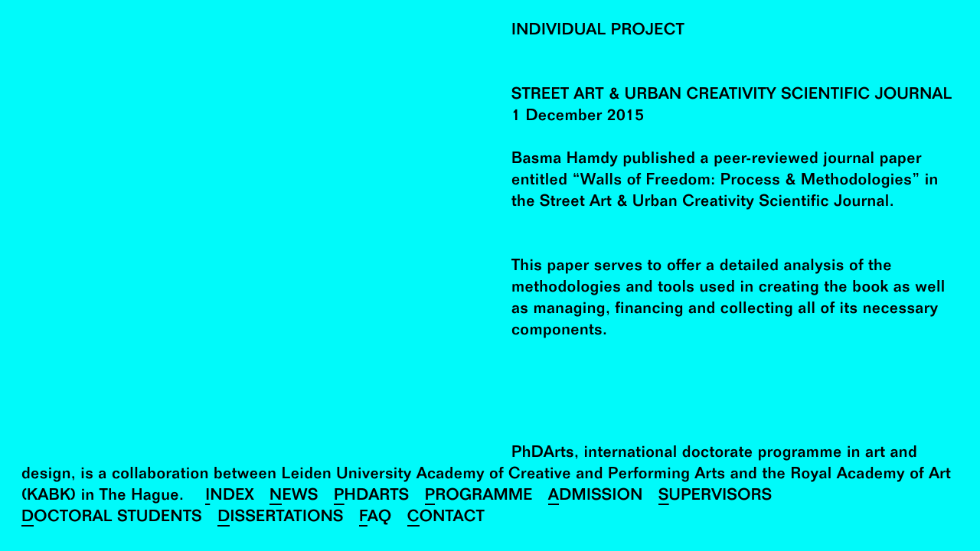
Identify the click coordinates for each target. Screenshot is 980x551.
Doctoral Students (112, 518)
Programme (479, 497)
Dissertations (281, 518)
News (294, 497)
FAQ (376, 518)
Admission (596, 497)
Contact (446, 518)
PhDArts (372, 497)
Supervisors (715, 497)
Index (230, 497)
